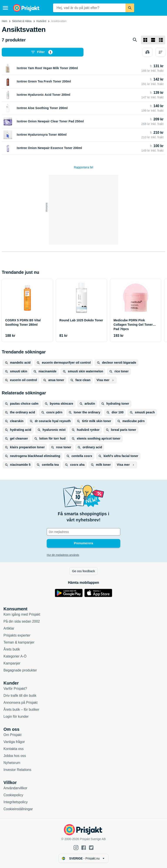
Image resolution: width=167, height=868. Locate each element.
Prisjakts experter (17, 635)
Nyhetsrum (12, 763)
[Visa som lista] (153, 40)
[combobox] (89, 8)
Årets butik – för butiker (21, 710)
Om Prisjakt (13, 735)
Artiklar (9, 628)
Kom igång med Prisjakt (22, 614)
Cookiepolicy (13, 795)
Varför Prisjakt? (15, 689)
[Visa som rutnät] (145, 40)
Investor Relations (17, 770)
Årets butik (12, 649)
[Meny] (5, 8)
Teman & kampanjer (19, 642)
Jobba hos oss (15, 756)
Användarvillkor (15, 788)
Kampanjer (12, 663)
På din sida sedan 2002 (22, 621)
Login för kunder (16, 716)
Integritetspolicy (16, 802)
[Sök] (130, 8)
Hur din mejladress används (63, 555)
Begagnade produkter (20, 670)
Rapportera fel (84, 167)
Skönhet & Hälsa (22, 21)
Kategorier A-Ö (15, 656)
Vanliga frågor (14, 742)
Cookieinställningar (18, 809)
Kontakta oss (14, 749)
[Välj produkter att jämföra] (147, 52)
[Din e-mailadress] (83, 532)
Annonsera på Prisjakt (21, 703)
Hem (4, 21)
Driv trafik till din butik (20, 696)
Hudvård (41, 21)
